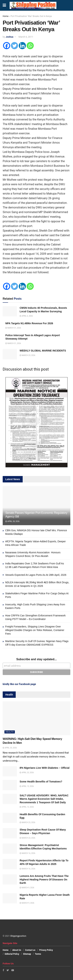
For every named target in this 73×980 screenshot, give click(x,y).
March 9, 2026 (27, 888)
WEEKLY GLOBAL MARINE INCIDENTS (43, 351)
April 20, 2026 (10, 748)
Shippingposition (18, 936)
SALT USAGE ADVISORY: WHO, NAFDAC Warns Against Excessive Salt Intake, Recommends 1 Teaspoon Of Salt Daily (44, 799)
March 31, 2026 (13, 328)
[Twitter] (14, 46)
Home (6, 16)
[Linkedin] (22, 46)
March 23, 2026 (27, 355)
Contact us (30, 950)
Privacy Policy (46, 950)
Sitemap (27, 954)
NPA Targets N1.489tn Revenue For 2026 (29, 323)
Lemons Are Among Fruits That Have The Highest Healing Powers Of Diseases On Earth (44, 879)
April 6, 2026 (26, 316)
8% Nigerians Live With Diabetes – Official (45, 768)
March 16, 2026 (27, 853)
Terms (38, 954)
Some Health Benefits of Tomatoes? (41, 782)
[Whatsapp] (30, 46)
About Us (17, 950)
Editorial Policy (12, 954)
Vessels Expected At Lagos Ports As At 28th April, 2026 (36, 575)
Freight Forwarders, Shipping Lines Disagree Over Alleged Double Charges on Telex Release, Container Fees (35, 630)
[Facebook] (7, 46)
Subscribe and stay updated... (36, 659)
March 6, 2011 (26, 37)
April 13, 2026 (27, 786)
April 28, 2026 (12, 521)
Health (10, 732)
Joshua (10, 37)
